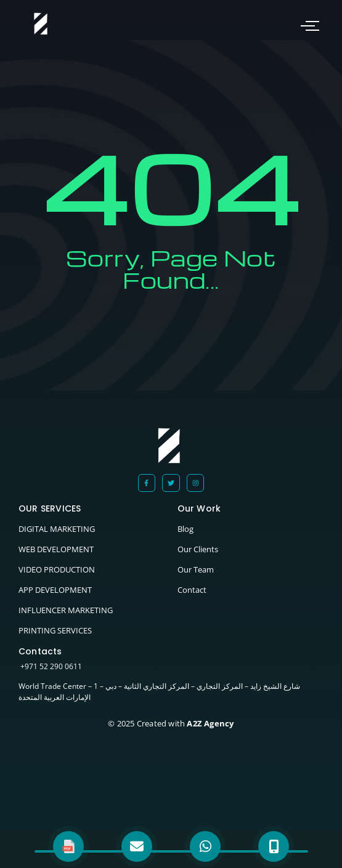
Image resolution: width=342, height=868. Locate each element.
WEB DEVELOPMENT (56, 549)
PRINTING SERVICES (55, 630)
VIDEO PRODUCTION (57, 569)
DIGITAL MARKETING (57, 529)
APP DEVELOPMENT (55, 590)
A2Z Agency (209, 723)
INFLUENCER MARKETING (66, 610)
